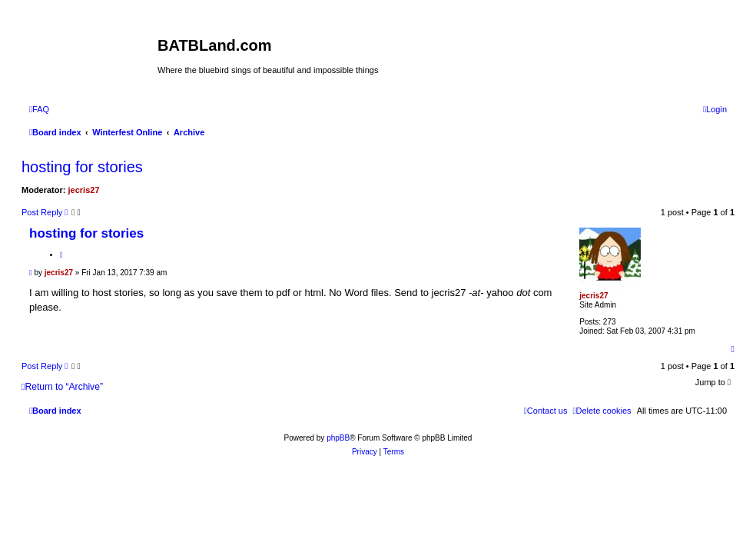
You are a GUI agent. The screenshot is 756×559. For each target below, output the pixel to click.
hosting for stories (82, 167)
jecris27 (84, 190)
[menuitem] (39, 109)
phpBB (338, 438)
